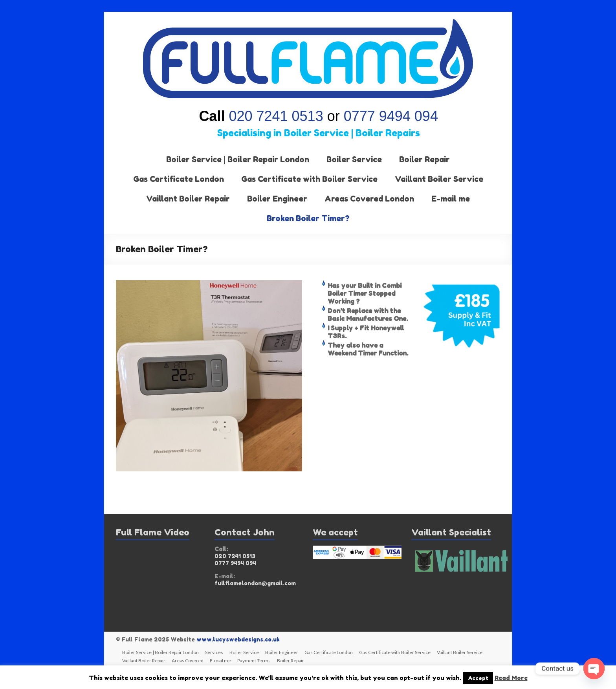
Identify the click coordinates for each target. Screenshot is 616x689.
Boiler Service (354, 159)
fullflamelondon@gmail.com (255, 583)
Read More (511, 678)
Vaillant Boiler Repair (188, 199)
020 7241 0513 (276, 116)
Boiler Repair (424, 159)
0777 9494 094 (389, 116)
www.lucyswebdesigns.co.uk (238, 639)
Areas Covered (188, 661)
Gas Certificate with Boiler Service (309, 179)
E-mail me (451, 199)
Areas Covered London (369, 199)
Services (214, 652)
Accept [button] (478, 678)
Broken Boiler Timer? (308, 218)
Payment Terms (254, 661)
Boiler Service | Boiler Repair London (238, 159)
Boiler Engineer (277, 199)
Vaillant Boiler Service (439, 179)
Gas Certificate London (179, 179)
